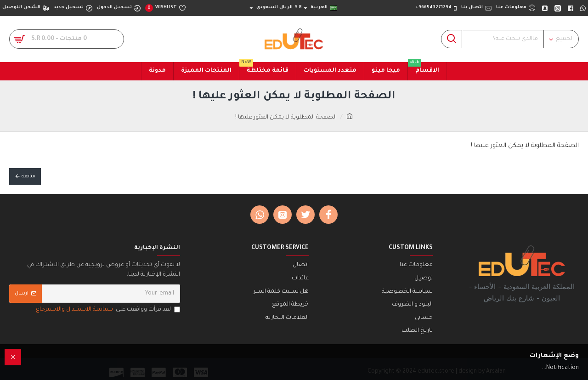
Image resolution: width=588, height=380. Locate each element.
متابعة (28, 176)
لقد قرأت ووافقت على (107, 310)
